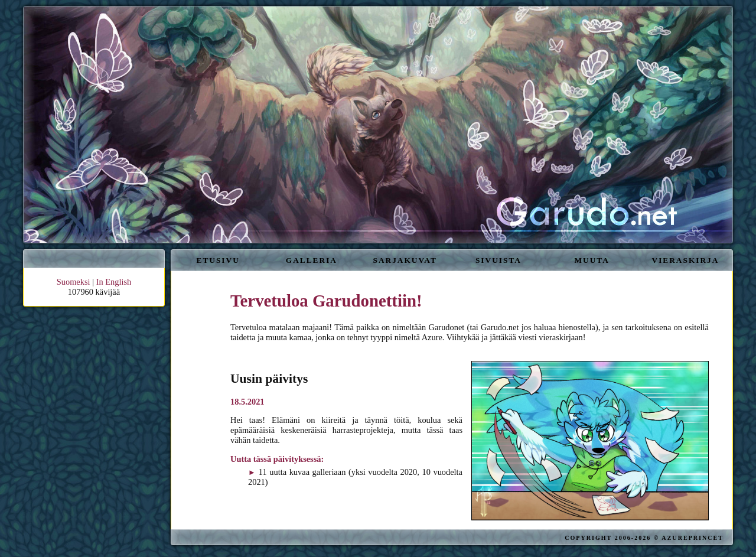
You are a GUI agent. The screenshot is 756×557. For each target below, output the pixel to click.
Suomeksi (74, 282)
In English (114, 282)
